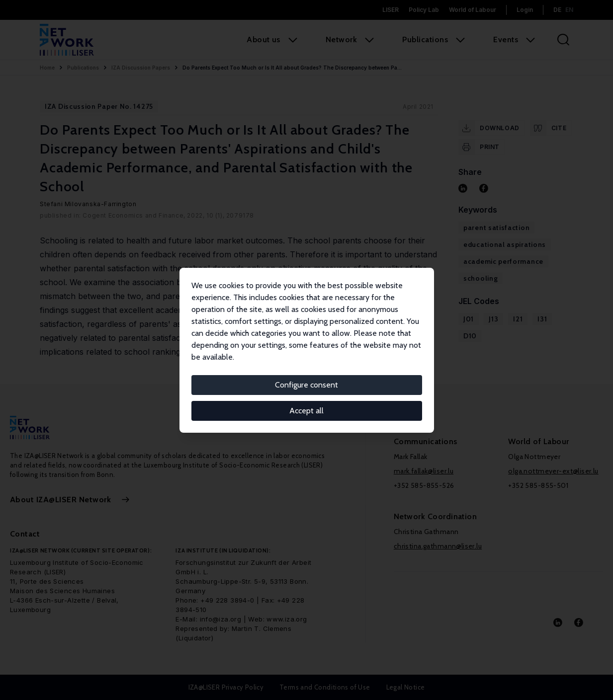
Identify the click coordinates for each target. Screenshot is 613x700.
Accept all (306, 411)
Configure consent (306, 385)
